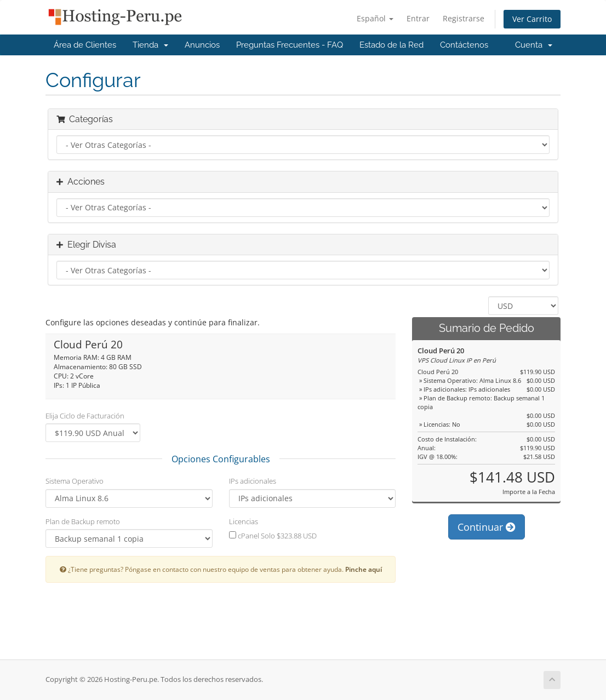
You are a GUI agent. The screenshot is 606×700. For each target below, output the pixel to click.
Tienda (150, 45)
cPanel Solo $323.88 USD (273, 536)
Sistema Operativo (75, 481)
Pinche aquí (364, 569)
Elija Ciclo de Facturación (85, 416)
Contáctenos (464, 45)
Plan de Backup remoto (83, 521)
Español (375, 18)
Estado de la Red (391, 45)
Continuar (487, 527)
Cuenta (534, 45)
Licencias (244, 521)
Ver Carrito (532, 19)
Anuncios (202, 45)
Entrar (418, 18)
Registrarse (464, 18)
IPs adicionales (253, 481)
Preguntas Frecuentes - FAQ (290, 45)
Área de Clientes (85, 45)
